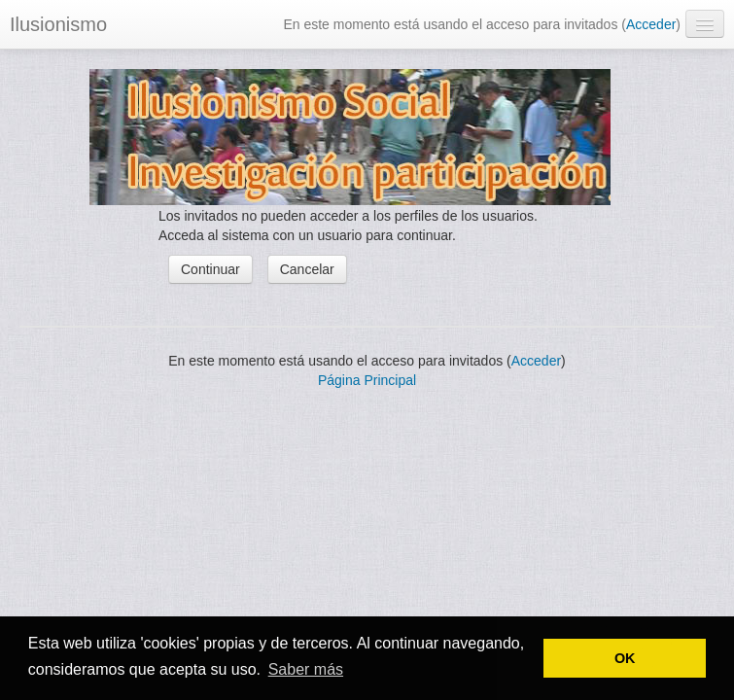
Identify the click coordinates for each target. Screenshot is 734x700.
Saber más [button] (306, 669)
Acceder (651, 24)
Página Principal (367, 380)
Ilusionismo (58, 24)
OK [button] (625, 658)
